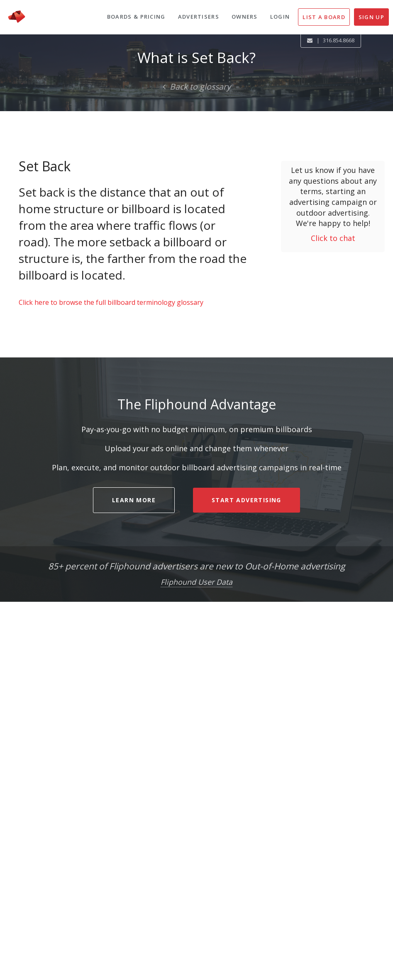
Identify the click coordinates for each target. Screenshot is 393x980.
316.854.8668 (339, 40)
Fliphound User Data (196, 582)
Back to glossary (197, 86)
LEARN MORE (134, 500)
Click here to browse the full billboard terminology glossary (111, 302)
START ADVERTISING (247, 500)
